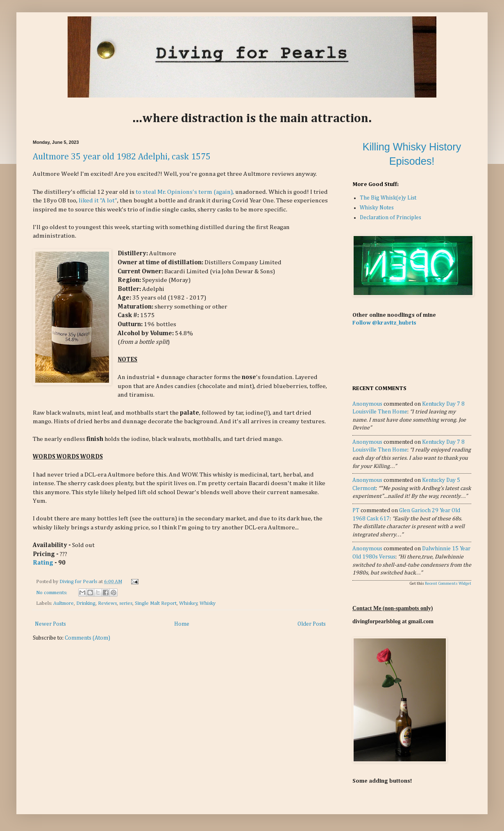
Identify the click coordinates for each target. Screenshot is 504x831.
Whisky (208, 603)
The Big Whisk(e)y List (388, 198)
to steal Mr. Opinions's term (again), (185, 192)
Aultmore (64, 603)
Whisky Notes (377, 208)
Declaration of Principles (390, 218)
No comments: (52, 593)
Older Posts (312, 624)
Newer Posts (50, 624)
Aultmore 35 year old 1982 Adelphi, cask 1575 (122, 157)
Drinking (86, 603)
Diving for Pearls (79, 582)
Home (182, 624)
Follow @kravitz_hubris (384, 323)
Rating (43, 563)
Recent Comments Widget (448, 584)
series (126, 603)
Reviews (107, 603)
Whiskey (188, 603)
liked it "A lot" (98, 201)
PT (356, 511)
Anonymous (367, 404)
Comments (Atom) (87, 638)
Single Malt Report (156, 603)
